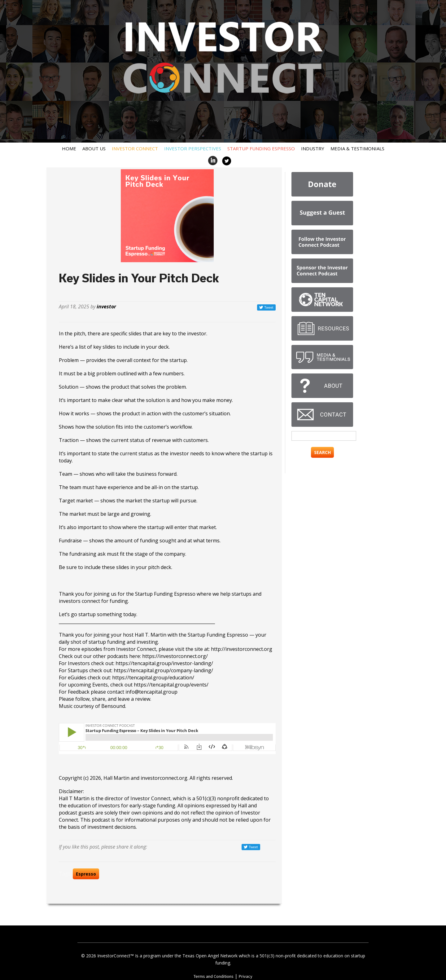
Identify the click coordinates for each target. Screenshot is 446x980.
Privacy (246, 976)
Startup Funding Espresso (261, 148)
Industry (313, 148)
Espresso (86, 874)
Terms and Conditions (214, 976)
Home (69, 148)
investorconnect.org (164, 778)
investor (106, 307)
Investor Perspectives (193, 148)
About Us (94, 148)
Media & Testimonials (357, 148)
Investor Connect (135, 148)
